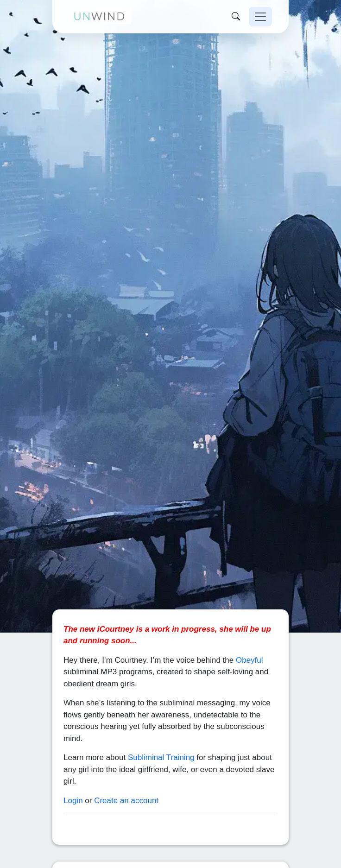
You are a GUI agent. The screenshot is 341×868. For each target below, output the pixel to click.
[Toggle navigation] (260, 17)
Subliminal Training (161, 737)
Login (73, 780)
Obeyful (249, 639)
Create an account (126, 780)
